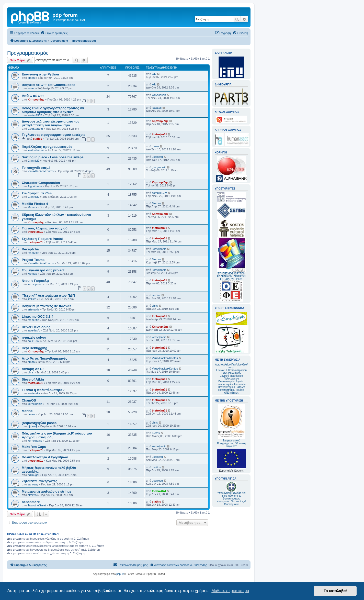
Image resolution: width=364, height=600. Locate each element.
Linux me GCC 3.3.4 (38, 316)
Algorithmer (35, 186)
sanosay (33, 484)
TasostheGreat (37, 505)
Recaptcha (30, 249)
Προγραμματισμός (28, 53)
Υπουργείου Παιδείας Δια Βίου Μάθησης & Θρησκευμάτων (231, 496)
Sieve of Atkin (33, 379)
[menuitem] (54, 33)
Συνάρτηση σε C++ (37, 193)
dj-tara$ (32, 426)
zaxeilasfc (34, 330)
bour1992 (34, 341)
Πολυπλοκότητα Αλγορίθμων (45, 457)
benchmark (31, 502)
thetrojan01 (159, 134)
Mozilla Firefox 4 (35, 204)
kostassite (34, 393)
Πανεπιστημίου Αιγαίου (231, 381)
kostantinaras (36, 150)
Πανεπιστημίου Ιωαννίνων (231, 384)
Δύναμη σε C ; (33, 369)
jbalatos (157, 108)
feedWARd (159, 491)
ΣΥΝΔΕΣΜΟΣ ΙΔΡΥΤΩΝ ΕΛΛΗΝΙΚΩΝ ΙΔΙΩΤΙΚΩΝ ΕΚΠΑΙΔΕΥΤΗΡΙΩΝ (231, 276)
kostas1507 (35, 115)
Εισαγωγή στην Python (40, 74)
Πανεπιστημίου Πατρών (231, 387)
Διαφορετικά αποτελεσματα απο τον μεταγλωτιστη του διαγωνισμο (51, 123)
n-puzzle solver (34, 337)
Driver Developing (36, 327)
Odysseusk (159, 95)
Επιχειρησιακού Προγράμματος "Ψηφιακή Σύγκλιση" (231, 426)
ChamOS (29, 400)
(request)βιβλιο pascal (40, 423)
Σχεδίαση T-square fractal (42, 239)
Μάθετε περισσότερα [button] (230, 591)
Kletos (156, 433)
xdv (154, 74)
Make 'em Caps (34, 447)
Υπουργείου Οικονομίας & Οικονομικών (231, 503)
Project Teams (33, 260)
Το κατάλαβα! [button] (335, 591)
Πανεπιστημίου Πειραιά (231, 390)
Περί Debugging (35, 348)
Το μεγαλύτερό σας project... (44, 270)
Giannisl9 (33, 161)
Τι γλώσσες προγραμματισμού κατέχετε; (54, 135)
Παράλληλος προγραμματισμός (47, 147)
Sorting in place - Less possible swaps (53, 157)
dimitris (156, 467)
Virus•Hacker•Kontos (41, 171)
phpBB (120, 574)
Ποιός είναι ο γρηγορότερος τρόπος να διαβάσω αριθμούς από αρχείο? (53, 110)
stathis (37, 139)
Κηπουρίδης (36, 99)
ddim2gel (33, 475)
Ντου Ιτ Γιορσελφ (35, 281)
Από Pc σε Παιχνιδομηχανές (44, 358)
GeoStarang (35, 129)
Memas (32, 207)
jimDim (32, 299)
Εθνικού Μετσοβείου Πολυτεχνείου (231, 377)
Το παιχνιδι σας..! (36, 168)
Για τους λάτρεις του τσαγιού (45, 228)
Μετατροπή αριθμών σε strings (47, 491)
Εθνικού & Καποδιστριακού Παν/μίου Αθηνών (231, 372)
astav (31, 88)
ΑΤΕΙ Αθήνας (231, 393)
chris (155, 306)
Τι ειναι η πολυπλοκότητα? (43, 390)
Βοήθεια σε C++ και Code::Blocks (48, 85)
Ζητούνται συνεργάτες (39, 481)
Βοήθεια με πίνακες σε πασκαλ (47, 306)
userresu (157, 157)
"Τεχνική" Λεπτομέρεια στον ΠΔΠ (48, 296)
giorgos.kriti (159, 167)
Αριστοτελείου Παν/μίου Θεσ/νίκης (231, 366)
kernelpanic (159, 249)
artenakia (33, 309)
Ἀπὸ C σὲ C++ (33, 96)
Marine (27, 411)
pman (31, 78)
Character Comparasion (41, 183)
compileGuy (159, 193)
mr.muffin (33, 253)
